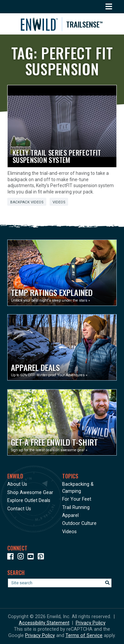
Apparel (70, 515)
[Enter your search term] (60, 583)
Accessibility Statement (44, 623)
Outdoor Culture (79, 523)
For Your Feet (77, 499)
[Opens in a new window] (62, 273)
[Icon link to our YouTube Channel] (32, 558)
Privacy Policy (91, 623)
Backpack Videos (27, 202)
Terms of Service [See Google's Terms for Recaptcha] (84, 636)
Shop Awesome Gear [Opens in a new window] (30, 493)
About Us (17, 484)
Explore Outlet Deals (29, 501)
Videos (59, 202)
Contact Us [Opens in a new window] (19, 509)
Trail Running (76, 507)
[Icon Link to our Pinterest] (42, 558)
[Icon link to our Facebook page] (12, 558)
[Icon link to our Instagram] (22, 558)
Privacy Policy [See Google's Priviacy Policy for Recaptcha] (40, 636)
